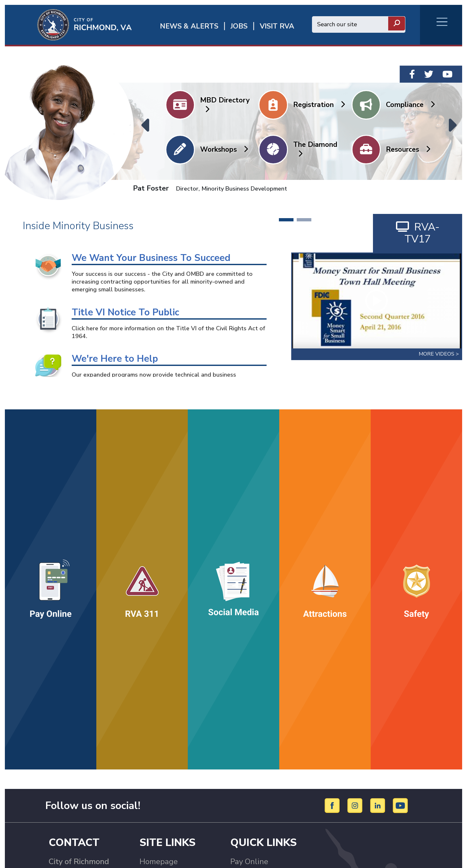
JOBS (239, 26)
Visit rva (277, 26)
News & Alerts (189, 26)
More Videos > (439, 354)
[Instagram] (356, 805)
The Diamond (315, 149)
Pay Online (249, 862)
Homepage (159, 862)
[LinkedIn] (379, 805)
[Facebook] (333, 805)
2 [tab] (304, 220)
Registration (319, 105)
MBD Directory (225, 104)
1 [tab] (286, 220)
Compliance (410, 105)
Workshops (224, 149)
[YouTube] (401, 805)
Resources (408, 149)
